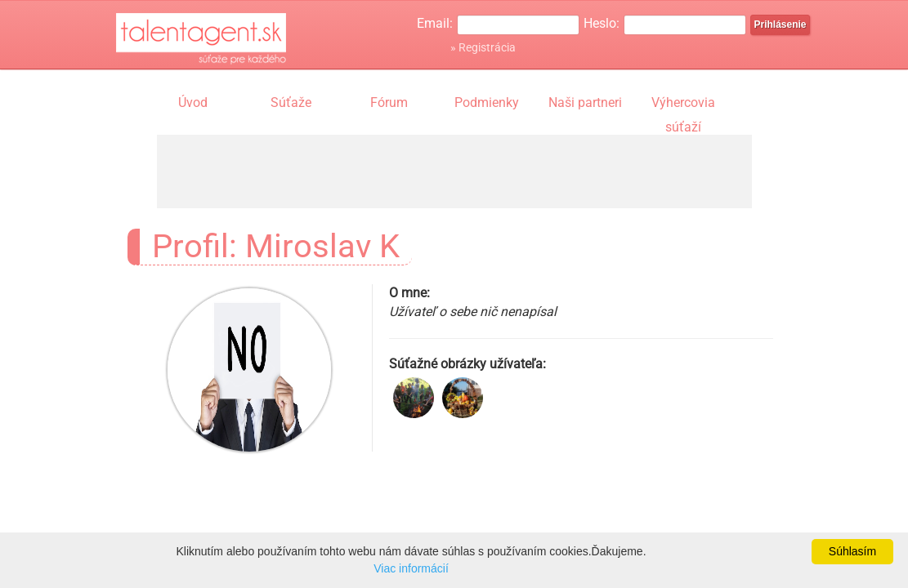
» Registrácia (483, 47)
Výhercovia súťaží (683, 105)
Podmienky (487, 102)
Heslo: (602, 23)
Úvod (193, 102)
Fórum (389, 102)
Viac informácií (411, 568)
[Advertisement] (454, 171)
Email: (435, 23)
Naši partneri (585, 102)
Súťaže (291, 102)
